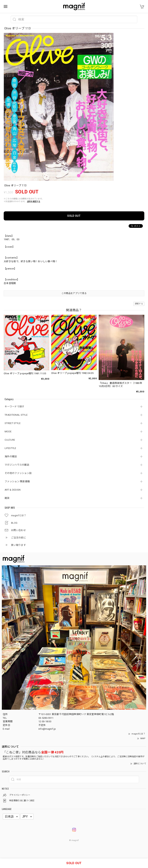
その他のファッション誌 (18, 473)
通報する (139, 304)
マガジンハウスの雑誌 (17, 465)
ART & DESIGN (13, 490)
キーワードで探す (14, 407)
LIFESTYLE (10, 448)
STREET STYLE (13, 423)
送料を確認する (34, 201)
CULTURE (10, 440)
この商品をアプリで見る (74, 293)
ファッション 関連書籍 (17, 481)
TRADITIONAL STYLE (16, 415)
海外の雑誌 (11, 456)
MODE (8, 432)
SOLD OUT (74, 216)
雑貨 (7, 498)
